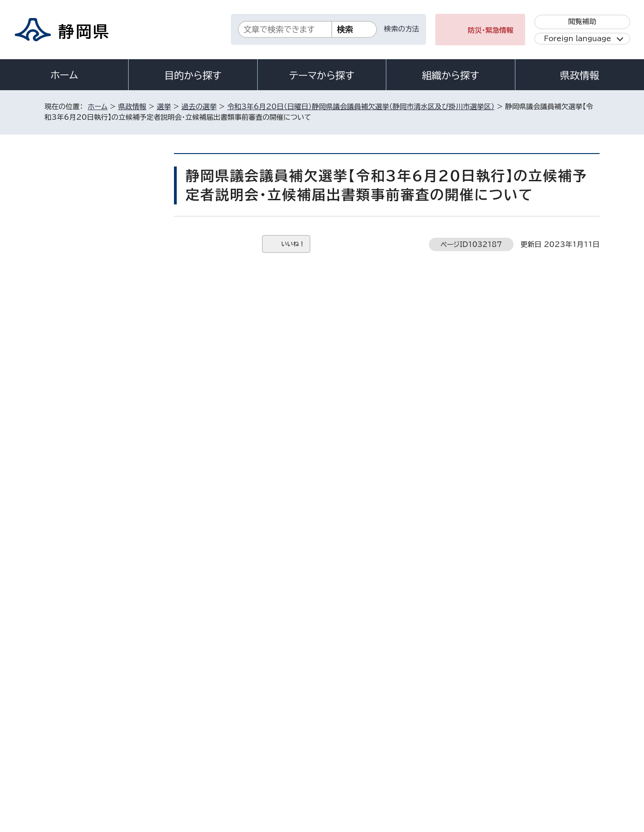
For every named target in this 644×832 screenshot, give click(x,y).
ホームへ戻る (579, 570)
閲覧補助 (582, 22)
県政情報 (580, 75)
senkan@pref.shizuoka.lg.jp (277, 530)
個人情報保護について (191, 753)
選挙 (164, 107)
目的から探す (193, 75)
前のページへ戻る (509, 570)
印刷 (496, 263)
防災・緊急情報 (491, 30)
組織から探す (451, 75)
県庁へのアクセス (558, 696)
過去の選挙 (199, 107)
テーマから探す (322, 75)
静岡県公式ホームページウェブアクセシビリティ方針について (352, 753)
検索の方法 (402, 29)
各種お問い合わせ (476, 696)
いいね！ (293, 244)
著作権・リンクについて (88, 753)
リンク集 (492, 753)
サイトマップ (556, 753)
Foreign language (578, 39)
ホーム (64, 75)
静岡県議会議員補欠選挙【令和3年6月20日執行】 (106, 287)
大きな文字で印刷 (562, 263)
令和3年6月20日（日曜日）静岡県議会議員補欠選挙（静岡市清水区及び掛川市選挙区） (361, 107)
